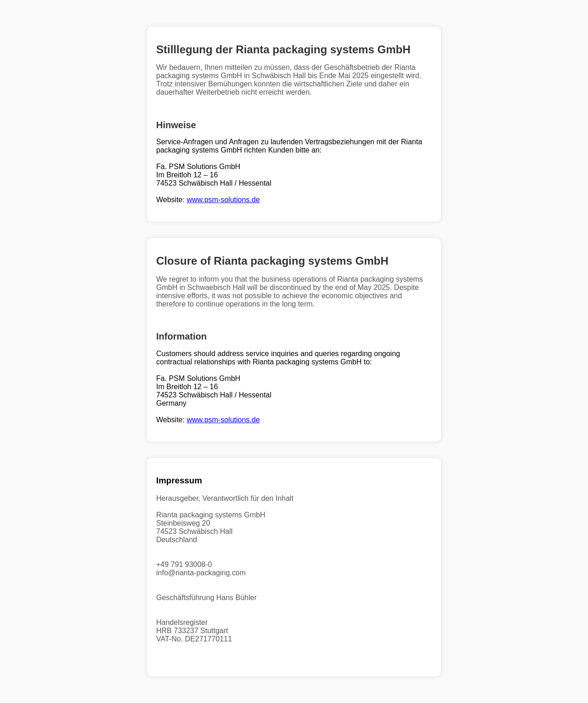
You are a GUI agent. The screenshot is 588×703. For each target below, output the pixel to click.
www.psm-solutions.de (223, 200)
